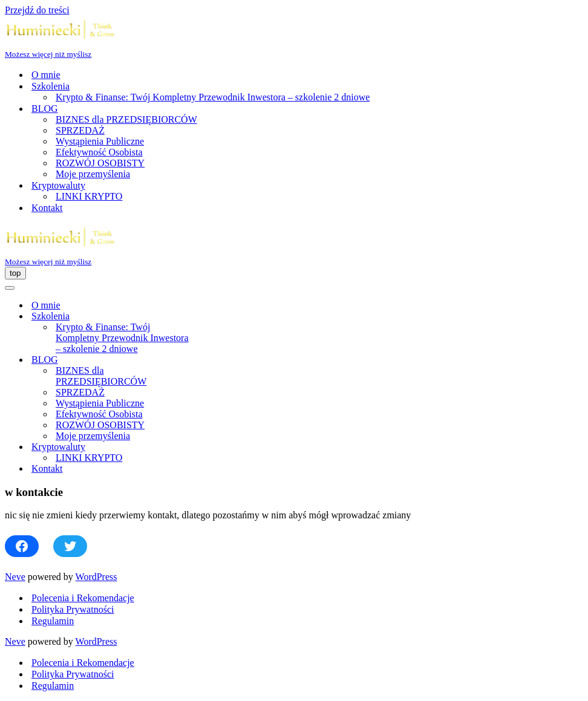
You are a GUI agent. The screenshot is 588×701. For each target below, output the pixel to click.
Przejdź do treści (37, 10)
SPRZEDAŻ (80, 130)
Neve (15, 577)
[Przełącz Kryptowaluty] (217, 447)
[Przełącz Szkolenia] (217, 317)
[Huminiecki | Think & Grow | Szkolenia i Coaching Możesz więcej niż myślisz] (294, 37)
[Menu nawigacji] (15, 273)
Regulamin (53, 621)
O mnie (46, 75)
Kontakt (47, 208)
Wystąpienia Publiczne (100, 141)
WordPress (96, 577)
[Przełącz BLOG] (217, 360)
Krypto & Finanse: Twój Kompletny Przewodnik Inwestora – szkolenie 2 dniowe (213, 97)
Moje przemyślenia (93, 174)
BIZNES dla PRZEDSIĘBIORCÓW (126, 119)
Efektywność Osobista (99, 152)
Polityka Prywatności (73, 609)
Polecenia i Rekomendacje (83, 598)
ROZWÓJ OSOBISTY (100, 163)
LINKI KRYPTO (89, 196)
